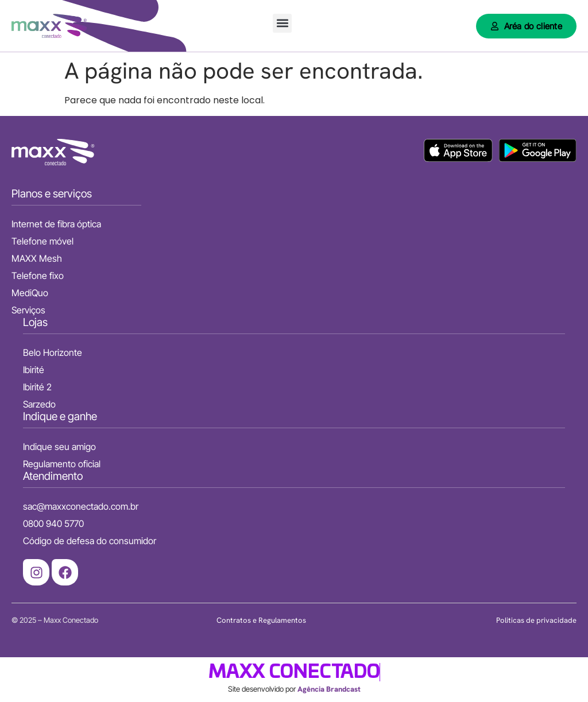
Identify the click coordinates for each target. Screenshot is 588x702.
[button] (282, 23)
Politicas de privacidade (536, 620)
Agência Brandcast (329, 689)
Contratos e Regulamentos (261, 620)
